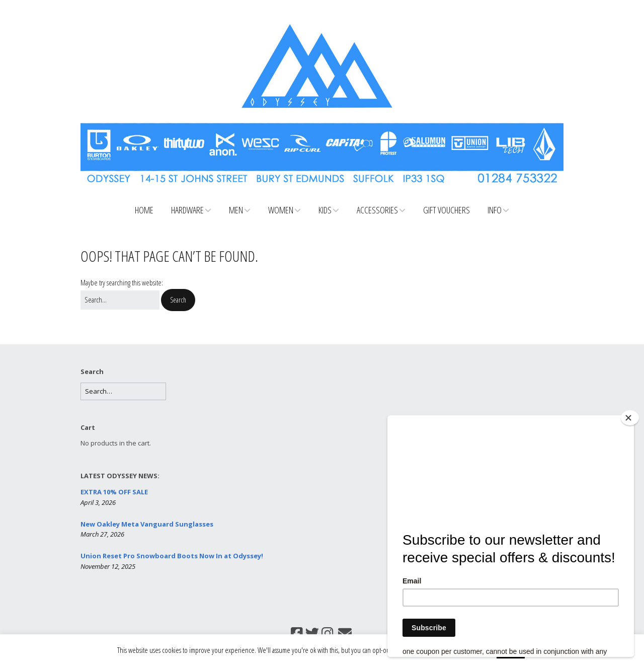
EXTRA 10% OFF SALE (114, 492)
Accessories (377, 210)
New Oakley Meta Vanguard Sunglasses (147, 524)
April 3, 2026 (98, 502)
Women (281, 210)
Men (236, 210)
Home (144, 210)
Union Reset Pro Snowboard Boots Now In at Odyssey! (172, 556)
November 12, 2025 (108, 566)
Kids (325, 210)
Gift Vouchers (447, 210)
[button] (178, 300)
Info (495, 210)
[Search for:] (120, 300)
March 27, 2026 (102, 534)
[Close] (630, 418)
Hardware (187, 210)
